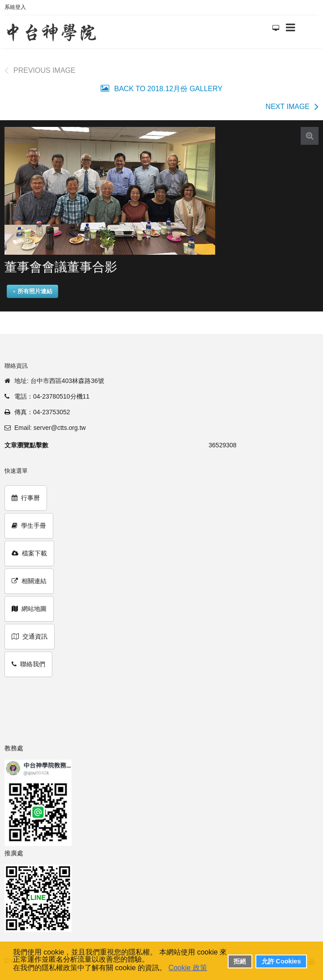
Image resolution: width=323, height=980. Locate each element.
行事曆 (26, 498)
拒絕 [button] (240, 961)
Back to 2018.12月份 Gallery (167, 89)
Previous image (45, 70)
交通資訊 (30, 636)
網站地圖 (29, 609)
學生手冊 (29, 526)
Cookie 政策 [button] (187, 968)
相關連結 (29, 581)
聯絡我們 (28, 664)
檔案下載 (29, 553)
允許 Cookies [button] (281, 961)
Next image (288, 107)
